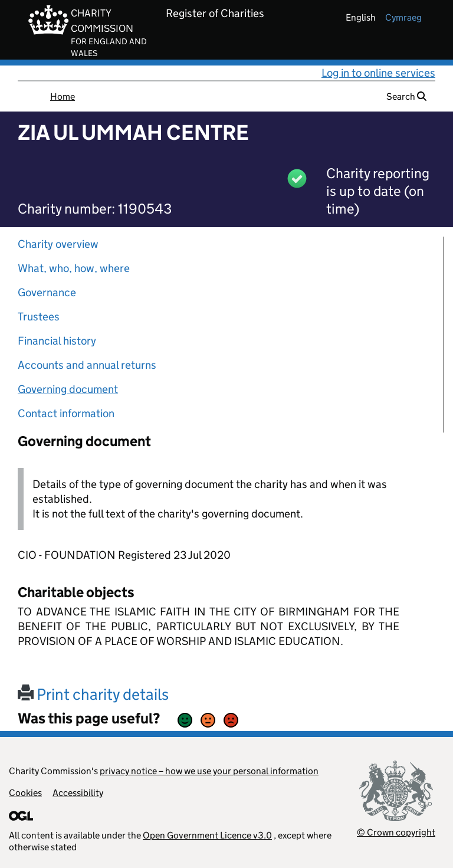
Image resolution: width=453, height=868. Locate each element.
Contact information (66, 413)
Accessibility (78, 793)
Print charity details (93, 694)
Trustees (39, 317)
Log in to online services (378, 73)
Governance (47, 292)
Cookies (25, 793)
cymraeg (403, 17)
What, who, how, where (74, 268)
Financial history (57, 341)
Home (63, 96)
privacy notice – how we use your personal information (209, 771)
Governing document (68, 389)
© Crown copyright (396, 832)
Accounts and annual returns (87, 365)
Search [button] (406, 96)
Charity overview (58, 244)
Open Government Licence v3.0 (207, 835)
